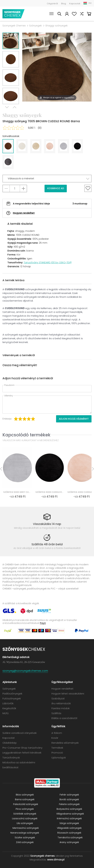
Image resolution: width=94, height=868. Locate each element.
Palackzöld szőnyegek (26, 804)
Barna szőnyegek (25, 799)
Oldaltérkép (10, 743)
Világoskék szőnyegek (69, 828)
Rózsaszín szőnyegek (69, 833)
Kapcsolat (75, 4)
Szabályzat (58, 698)
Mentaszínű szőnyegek (26, 828)
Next (7, 108)
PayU (43, 623)
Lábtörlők (8, 703)
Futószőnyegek (12, 698)
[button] (47, 179)
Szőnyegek (35, 26)
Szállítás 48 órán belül (47, 544)
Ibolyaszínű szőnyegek (69, 809)
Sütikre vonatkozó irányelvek (20, 733)
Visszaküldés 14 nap (47, 524)
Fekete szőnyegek (69, 804)
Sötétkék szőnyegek (25, 814)
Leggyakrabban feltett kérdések (22, 753)
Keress (59, 14)
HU (90, 3)
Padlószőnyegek (12, 694)
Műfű (6, 713)
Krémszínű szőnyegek (69, 818)
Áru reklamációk (61, 703)
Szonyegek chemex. (43, 856)
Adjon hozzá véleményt (74, 419)
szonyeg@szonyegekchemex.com (25, 671)
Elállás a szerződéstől (64, 718)
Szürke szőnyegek (25, 837)
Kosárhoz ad (56, 188)
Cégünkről (52, 4)
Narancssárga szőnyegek (25, 833)
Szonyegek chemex (14, 14)
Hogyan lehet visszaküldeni (68, 694)
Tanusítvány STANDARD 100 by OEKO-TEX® (48, 262)
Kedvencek (74, 14)
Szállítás (56, 713)
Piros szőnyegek (25, 809)
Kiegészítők (9, 708)
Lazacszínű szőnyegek (25, 818)
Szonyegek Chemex (14, 26)
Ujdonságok (59, 758)
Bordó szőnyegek (69, 799)
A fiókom (67, 14)
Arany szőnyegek (69, 842)
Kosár (89, 14)
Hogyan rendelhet (24, 213)
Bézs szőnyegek (25, 795)
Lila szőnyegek (25, 823)
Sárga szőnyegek (69, 823)
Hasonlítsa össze (82, 14)
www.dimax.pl (56, 860)
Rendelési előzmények (65, 743)
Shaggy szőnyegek (56, 26)
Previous (15, 108)
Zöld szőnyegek (25, 842)
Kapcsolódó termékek (26, 435)
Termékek (57, 748)
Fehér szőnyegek (69, 795)
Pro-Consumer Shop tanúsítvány (22, 748)
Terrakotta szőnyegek (70, 837)
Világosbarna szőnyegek (70, 814)
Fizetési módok (61, 708)
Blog (64, 4)
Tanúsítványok (11, 758)
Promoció (57, 753)
